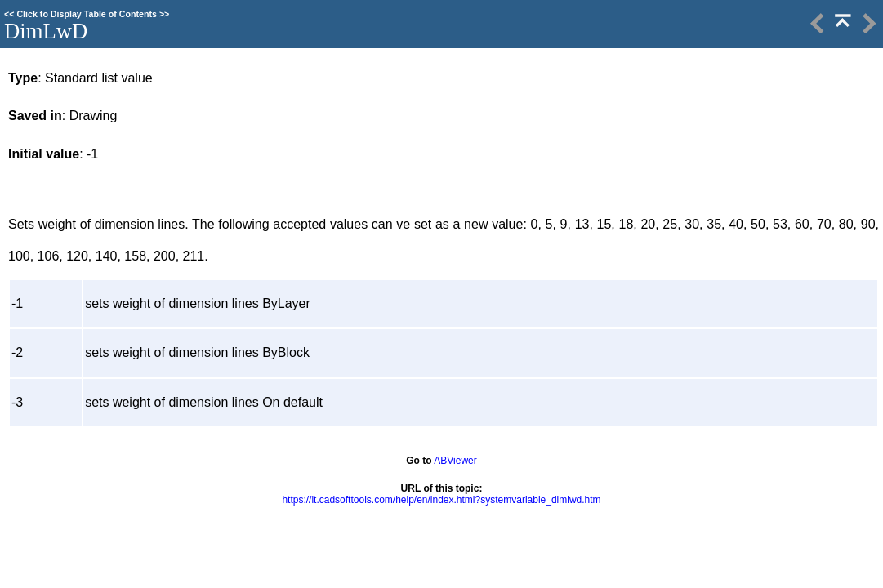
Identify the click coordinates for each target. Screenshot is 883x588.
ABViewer (455, 461)
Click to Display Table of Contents (87, 14)
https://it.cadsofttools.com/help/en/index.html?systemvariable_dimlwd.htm (441, 500)
